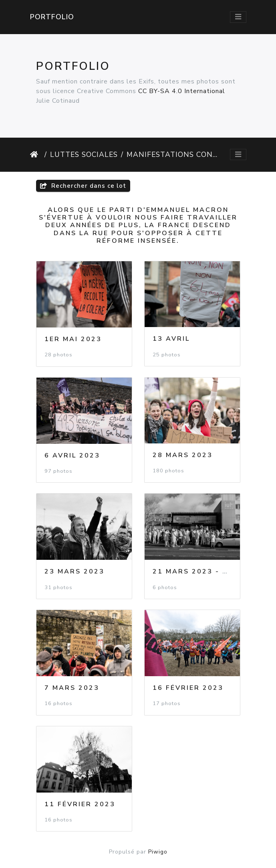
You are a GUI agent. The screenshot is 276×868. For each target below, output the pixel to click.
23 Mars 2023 (75, 571)
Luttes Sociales (84, 154)
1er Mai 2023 (73, 339)
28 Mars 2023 (183, 455)
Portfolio (52, 17)
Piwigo (158, 852)
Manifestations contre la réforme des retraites (172, 154)
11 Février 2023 (80, 804)
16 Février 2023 (188, 688)
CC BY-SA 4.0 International (182, 91)
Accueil (36, 154)
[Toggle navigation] (238, 17)
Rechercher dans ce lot (83, 186)
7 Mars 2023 (72, 688)
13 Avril (171, 339)
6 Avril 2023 (72, 455)
